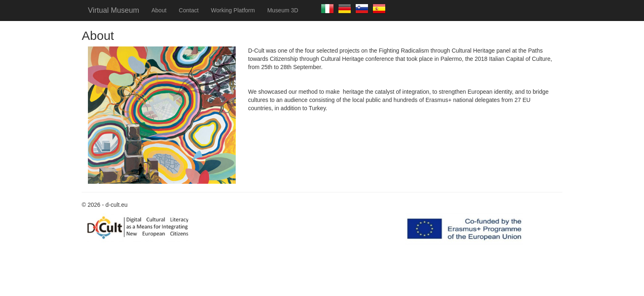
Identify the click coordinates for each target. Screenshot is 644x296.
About (159, 10)
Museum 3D (283, 10)
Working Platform (233, 10)
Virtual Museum (114, 10)
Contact (189, 10)
